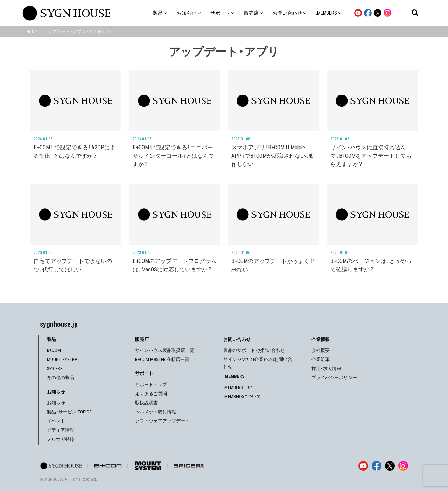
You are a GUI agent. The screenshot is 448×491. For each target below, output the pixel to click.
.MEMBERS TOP (237, 387)
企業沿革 (321, 359)
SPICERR (55, 368)
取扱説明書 (146, 403)
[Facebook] (377, 466)
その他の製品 (61, 378)
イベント (56, 421)
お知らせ (56, 403)
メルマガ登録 (61, 439)
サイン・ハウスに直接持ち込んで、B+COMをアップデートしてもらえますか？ (371, 156)
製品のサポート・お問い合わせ (254, 350)
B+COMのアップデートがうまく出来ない (273, 265)
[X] (390, 466)
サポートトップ (151, 385)
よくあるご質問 (151, 394)
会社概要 (321, 350)
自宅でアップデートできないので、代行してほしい (73, 265)
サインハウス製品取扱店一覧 (165, 350)
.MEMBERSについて (242, 396)
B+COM (54, 350)
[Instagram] (403, 466)
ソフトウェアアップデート (162, 421)
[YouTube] (363, 466)
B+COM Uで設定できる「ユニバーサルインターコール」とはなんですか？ (173, 156)
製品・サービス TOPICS (69, 412)
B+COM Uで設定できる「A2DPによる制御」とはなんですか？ (75, 152)
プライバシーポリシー (334, 378)
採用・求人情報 (326, 368)
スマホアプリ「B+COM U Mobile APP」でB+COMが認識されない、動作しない (273, 156)
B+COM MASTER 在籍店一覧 (162, 359)
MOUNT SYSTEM (62, 359)
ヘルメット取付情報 (156, 412)
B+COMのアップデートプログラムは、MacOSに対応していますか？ (174, 265)
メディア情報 (61, 430)
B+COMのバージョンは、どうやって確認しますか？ (371, 265)
